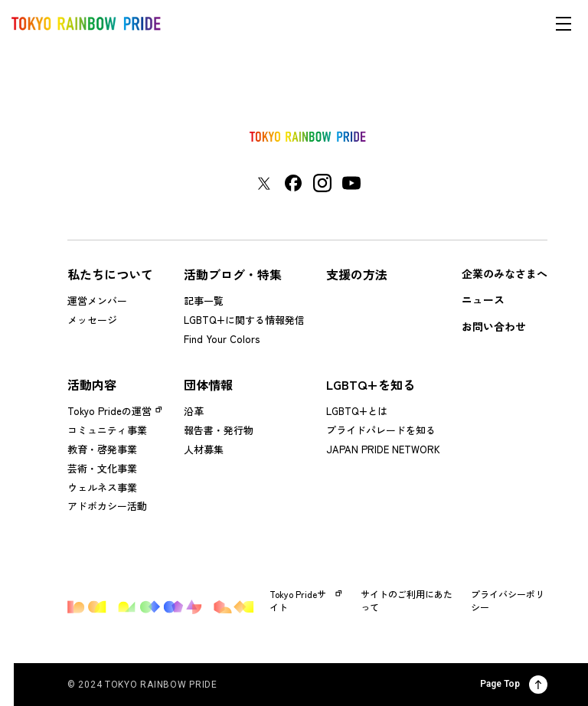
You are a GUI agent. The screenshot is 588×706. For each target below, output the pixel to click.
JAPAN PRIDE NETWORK (383, 449)
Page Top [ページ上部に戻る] (514, 685)
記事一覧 (204, 301)
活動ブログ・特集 (233, 274)
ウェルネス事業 (102, 487)
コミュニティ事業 (107, 430)
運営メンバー (97, 301)
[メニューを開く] (563, 24)
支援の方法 (357, 274)
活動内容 (92, 384)
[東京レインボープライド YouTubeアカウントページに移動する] (351, 183)
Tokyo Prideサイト (306, 601)
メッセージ (92, 320)
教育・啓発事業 (102, 449)
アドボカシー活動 (107, 506)
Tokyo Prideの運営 (109, 411)
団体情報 (208, 384)
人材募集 (204, 449)
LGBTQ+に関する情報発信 (244, 320)
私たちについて (110, 274)
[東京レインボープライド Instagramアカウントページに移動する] (322, 183)
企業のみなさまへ (505, 273)
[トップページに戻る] (308, 137)
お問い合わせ (494, 326)
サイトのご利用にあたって (407, 601)
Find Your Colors (222, 339)
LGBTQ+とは (357, 411)
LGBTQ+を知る (371, 384)
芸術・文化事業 (102, 468)
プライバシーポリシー (508, 601)
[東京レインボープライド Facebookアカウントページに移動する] (293, 183)
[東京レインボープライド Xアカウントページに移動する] (264, 183)
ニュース (483, 299)
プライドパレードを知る (381, 430)
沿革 (194, 411)
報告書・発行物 (219, 430)
